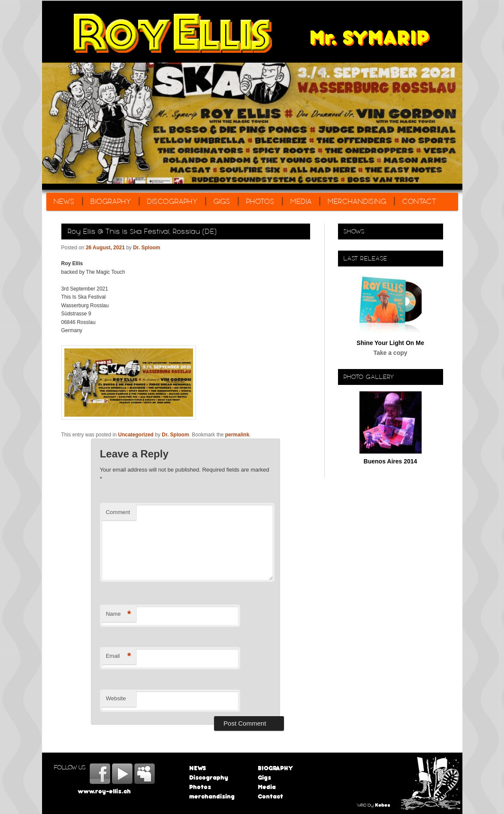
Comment (118, 512)
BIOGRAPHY (111, 201)
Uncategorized (136, 435)
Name (119, 614)
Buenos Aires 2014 (391, 461)
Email (119, 656)
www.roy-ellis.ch (104, 791)
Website (116, 698)
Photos (260, 201)
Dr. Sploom (146, 248)
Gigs (222, 201)
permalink (237, 435)
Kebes (383, 805)
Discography (172, 201)
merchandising (357, 201)
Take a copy (390, 353)
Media (301, 201)
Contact (419, 201)
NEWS (64, 201)
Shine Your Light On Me (390, 343)
